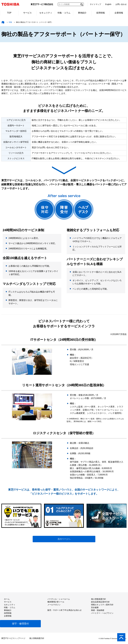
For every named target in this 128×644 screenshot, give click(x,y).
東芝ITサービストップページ (13, 638)
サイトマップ (95, 4)
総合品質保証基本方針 (100, 602)
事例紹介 (82, 13)
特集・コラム (64, 13)
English (108, 4)
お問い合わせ (121, 4)
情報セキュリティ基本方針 (102, 605)
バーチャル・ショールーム (59, 599)
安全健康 (95, 607)
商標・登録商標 (98, 610)
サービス (27, 13)
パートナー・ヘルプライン (102, 613)
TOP (9, 13)
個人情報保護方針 (99, 599)
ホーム (7, 599)
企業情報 (119, 13)
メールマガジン (54, 605)
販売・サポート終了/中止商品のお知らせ (65, 610)
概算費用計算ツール (56, 602)
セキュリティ (46, 13)
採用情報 (101, 13)
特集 (10, 22)
